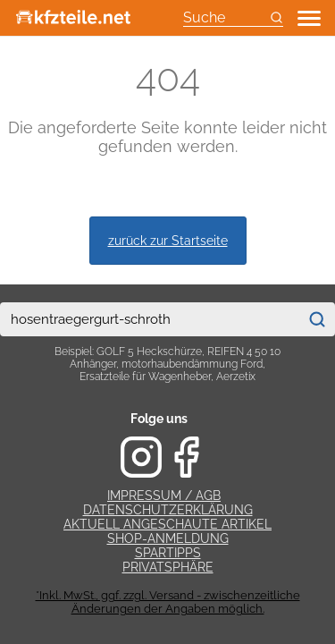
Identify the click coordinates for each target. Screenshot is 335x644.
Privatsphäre (168, 567)
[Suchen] (317, 319)
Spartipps (168, 553)
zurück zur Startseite (168, 240)
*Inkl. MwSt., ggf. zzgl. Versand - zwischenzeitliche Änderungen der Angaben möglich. (168, 602)
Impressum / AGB (164, 496)
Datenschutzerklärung (168, 510)
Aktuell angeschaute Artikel (167, 524)
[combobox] (149, 319)
